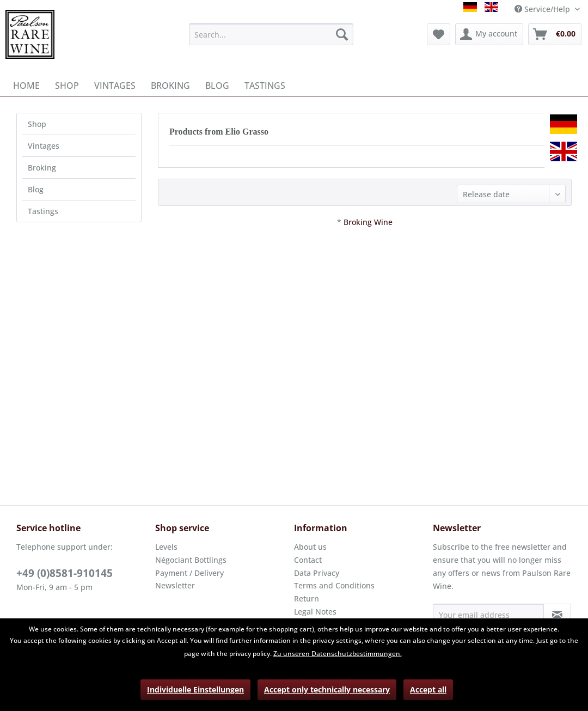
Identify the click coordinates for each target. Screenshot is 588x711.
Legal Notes (315, 612)
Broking (42, 168)
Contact (308, 560)
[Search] (342, 34)
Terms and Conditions (334, 585)
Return (307, 598)
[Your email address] (488, 615)
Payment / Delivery (189, 573)
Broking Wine (368, 222)
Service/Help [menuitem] (543, 9)
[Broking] (170, 86)
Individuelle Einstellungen (195, 689)
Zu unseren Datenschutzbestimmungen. (338, 654)
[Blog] (217, 86)
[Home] (26, 86)
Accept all (428, 689)
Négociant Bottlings (191, 560)
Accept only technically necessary (327, 689)
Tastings (43, 211)
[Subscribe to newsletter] (557, 615)
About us (310, 547)
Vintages (44, 146)
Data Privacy (317, 573)
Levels (166, 547)
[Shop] (67, 86)
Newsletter (175, 585)
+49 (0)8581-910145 (65, 573)
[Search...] (271, 34)
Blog (36, 189)
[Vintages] (115, 86)
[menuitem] (271, 34)
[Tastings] (265, 86)
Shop (37, 124)
